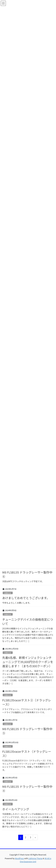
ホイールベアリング (16, 809)
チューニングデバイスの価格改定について (28, 622)
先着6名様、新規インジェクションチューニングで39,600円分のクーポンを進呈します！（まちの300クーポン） (28, 662)
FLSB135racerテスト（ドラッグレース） (27, 754)
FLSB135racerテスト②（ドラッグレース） (27, 702)
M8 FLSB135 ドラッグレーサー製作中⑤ (27, 731)
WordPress (19, 858)
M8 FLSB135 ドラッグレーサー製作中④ (27, 789)
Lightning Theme (35, 858)
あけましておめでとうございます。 (26, 598)
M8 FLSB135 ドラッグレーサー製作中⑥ (27, 574)
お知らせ (8, 593)
